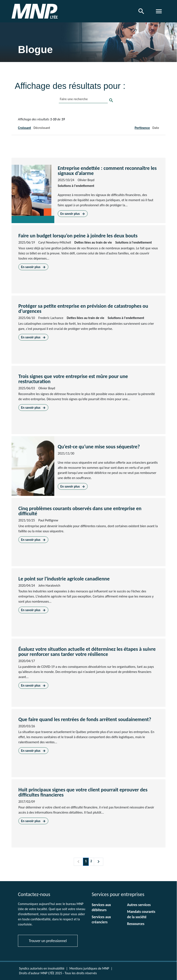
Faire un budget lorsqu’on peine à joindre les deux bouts (78, 236)
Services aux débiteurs (101, 907)
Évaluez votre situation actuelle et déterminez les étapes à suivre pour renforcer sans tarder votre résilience (87, 652)
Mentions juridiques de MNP (89, 968)
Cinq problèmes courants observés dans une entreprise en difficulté (80, 511)
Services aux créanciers (101, 920)
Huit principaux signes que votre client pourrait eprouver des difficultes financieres (83, 792)
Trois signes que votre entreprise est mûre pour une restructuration (73, 379)
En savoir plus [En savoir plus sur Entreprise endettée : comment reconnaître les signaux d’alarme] (73, 214)
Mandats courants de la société (141, 914)
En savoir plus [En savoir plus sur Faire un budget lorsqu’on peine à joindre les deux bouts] (33, 267)
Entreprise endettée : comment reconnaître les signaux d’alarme (107, 171)
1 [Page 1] (86, 861)
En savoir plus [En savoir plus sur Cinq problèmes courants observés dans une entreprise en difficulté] (33, 540)
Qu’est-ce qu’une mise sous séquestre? (99, 447)
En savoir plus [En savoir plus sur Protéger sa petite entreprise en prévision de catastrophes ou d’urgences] (33, 337)
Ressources (136, 924)
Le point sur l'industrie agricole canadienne (64, 579)
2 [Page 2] (91, 861)
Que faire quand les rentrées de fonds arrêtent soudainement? (85, 719)
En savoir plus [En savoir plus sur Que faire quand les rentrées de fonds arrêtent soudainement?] (33, 751)
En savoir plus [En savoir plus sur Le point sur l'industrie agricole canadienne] (33, 610)
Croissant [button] (24, 128)
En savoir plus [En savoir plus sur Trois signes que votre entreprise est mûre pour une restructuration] (33, 408)
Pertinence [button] (142, 128)
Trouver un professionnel (48, 941)
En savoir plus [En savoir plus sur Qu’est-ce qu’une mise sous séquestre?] (73, 486)
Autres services (139, 905)
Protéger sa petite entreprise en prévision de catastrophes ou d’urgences (83, 308)
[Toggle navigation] (159, 11)
